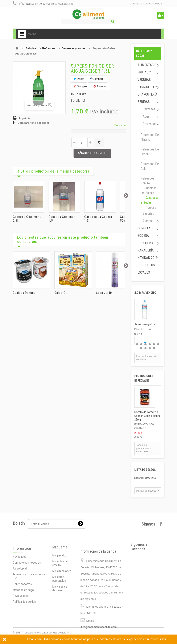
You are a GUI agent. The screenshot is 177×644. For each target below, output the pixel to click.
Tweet (79, 79)
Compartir (97, 79)
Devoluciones (21, 627)
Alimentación (148, 65)
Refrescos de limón (150, 152)
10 (154, 348)
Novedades (20, 588)
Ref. (73, 94)
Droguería (145, 243)
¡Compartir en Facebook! (33, 123)
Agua (146, 116)
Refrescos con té (147, 181)
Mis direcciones (62, 597)
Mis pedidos (60, 581)
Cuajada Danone (24, 293)
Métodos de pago (23, 621)
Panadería (146, 250)
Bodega (143, 236)
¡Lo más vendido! (146, 293)
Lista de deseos (145, 470)
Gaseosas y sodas (73, 48)
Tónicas (151, 207)
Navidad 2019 (148, 258)
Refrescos (49, 48)
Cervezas (149, 109)
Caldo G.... (62, 293)
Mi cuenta (60, 573)
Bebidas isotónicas (149, 190)
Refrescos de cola (150, 166)
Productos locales (146, 269)
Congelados (147, 228)
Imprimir (25, 118)
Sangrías (148, 214)
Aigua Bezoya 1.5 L (146, 324)
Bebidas (31, 48)
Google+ (80, 86)
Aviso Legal (20, 599)
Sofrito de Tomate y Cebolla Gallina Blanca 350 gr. (147, 416)
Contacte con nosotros (146, 4)
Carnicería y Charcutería (147, 91)
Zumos (147, 221)
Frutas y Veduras (144, 76)
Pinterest (100, 86)
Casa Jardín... (106, 293)
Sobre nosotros (22, 615)
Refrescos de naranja (150, 137)
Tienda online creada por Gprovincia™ (46, 633)
